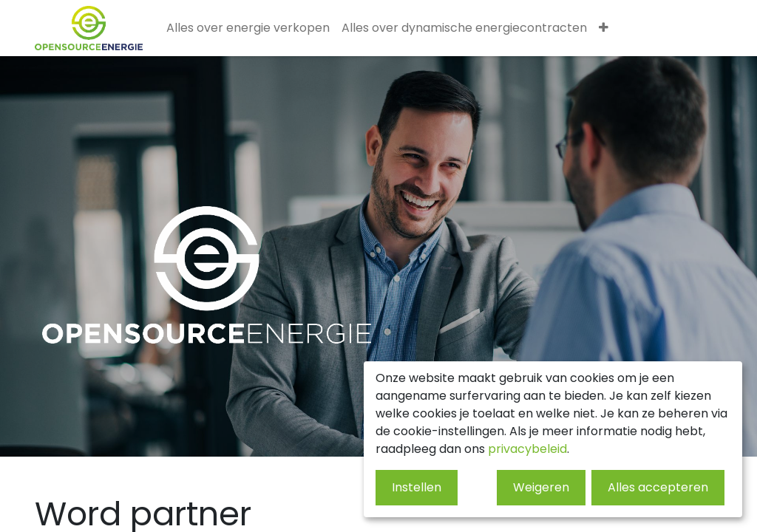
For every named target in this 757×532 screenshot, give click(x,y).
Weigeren (541, 487)
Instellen (417, 487)
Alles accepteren (658, 487)
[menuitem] (248, 28)
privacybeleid (527, 449)
